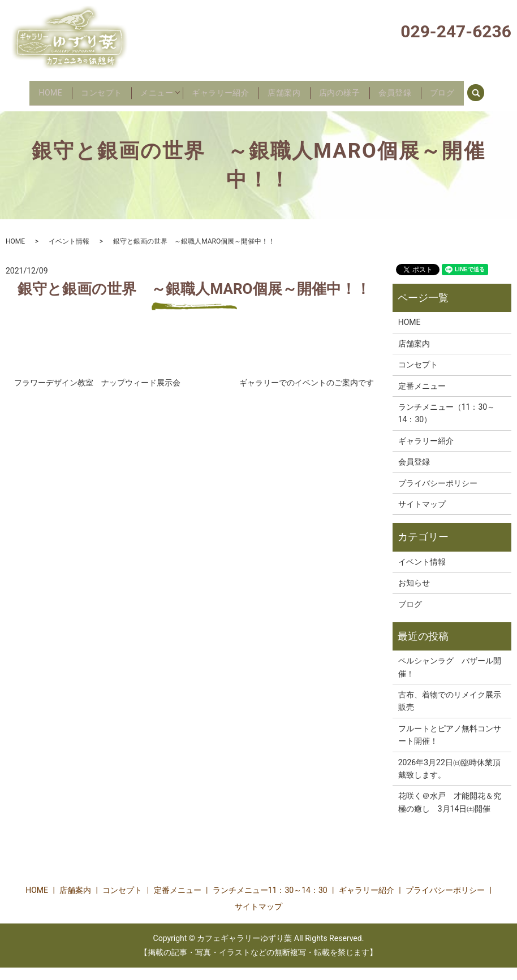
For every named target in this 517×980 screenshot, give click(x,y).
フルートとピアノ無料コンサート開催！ (450, 747)
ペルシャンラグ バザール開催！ (450, 680)
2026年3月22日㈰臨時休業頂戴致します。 (449, 781)
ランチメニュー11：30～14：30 (270, 903)
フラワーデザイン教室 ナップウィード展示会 (97, 395)
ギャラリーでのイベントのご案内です (307, 395)
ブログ (475, 89)
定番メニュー (422, 398)
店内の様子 (358, 89)
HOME (30, 89)
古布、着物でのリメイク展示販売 (450, 713)
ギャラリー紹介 (223, 89)
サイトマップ (422, 517)
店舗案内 (295, 89)
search (23, 107)
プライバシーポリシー (438, 496)
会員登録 (421, 89)
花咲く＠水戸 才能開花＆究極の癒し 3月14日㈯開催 (450, 815)
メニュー (152, 89)
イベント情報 (69, 254)
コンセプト (89, 89)
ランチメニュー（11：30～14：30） (447, 426)
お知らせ (414, 595)
